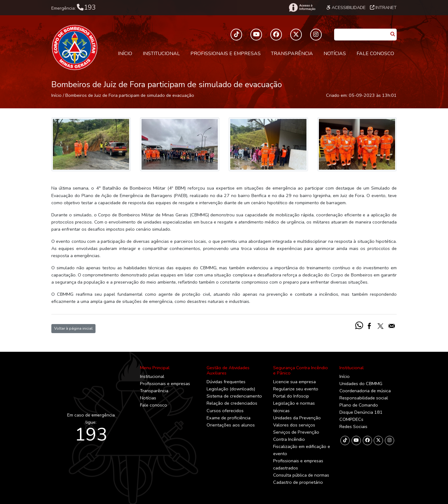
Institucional (161, 54)
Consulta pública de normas (301, 475)
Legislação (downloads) (231, 389)
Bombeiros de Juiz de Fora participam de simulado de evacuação (130, 95)
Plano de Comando (359, 405)
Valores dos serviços (294, 425)
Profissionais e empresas (226, 54)
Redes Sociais (353, 426)
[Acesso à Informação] (302, 7)
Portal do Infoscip (291, 396)
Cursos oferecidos (225, 411)
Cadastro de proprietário (298, 482)
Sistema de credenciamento (234, 396)
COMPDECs (351, 419)
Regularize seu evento (296, 389)
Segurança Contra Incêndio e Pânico (301, 370)
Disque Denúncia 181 (361, 412)
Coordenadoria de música (365, 391)
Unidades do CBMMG (361, 384)
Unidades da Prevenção (297, 418)
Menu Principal (155, 368)
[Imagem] (91, 144)
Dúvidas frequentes (226, 382)
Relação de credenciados (232, 403)
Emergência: (74, 7)
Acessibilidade (346, 7)
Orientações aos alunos (231, 425)
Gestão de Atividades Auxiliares (228, 370)
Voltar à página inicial (73, 328)
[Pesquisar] (393, 34)
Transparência (292, 54)
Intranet (383, 7)
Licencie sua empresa (294, 382)
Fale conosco (375, 54)
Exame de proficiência (229, 418)
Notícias (335, 54)
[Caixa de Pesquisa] (361, 33)
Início (125, 54)
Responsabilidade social (364, 398)
